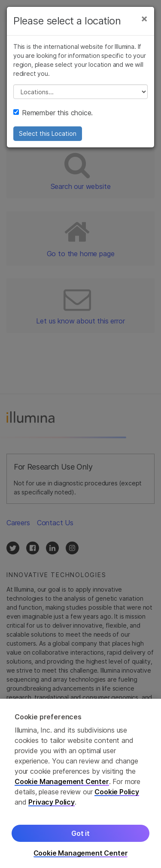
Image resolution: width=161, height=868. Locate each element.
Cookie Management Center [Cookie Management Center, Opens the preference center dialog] (81, 856)
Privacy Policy (52, 805)
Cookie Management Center (62, 784)
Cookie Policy (117, 795)
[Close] (144, 18)
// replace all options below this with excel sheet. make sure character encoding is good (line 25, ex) (80, 92)
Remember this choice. (53, 113)
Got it (80, 836)
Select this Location (48, 133)
